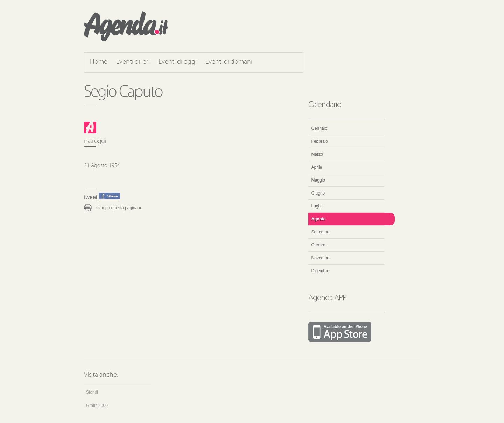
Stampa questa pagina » (119, 208)
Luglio (317, 206)
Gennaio (319, 128)
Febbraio (320, 141)
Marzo (317, 154)
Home (99, 62)
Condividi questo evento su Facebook (110, 196)
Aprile (317, 167)
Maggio (318, 180)
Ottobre (318, 245)
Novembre (321, 258)
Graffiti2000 (97, 406)
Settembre (321, 232)
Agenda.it (126, 26)
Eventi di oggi (178, 62)
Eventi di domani (229, 62)
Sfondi (92, 392)
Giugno (318, 193)
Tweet (91, 197)
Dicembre (320, 271)
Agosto (319, 219)
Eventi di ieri (133, 62)
